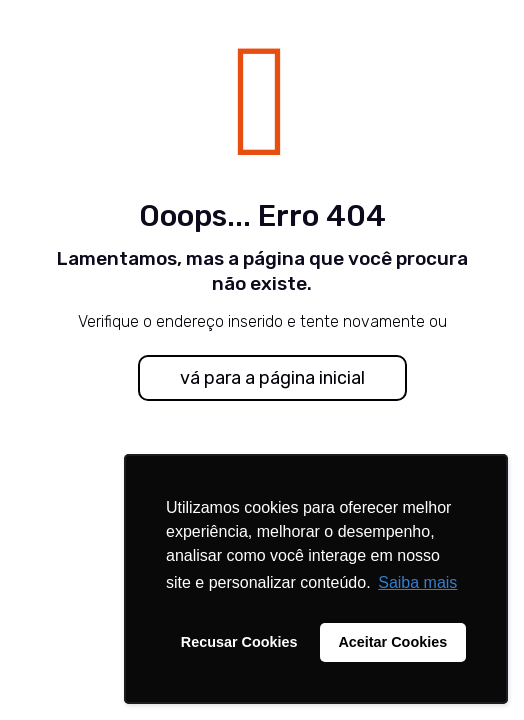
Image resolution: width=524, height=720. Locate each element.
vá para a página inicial (272, 378)
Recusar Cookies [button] (239, 642)
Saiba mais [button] (417, 582)
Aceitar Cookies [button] (392, 642)
